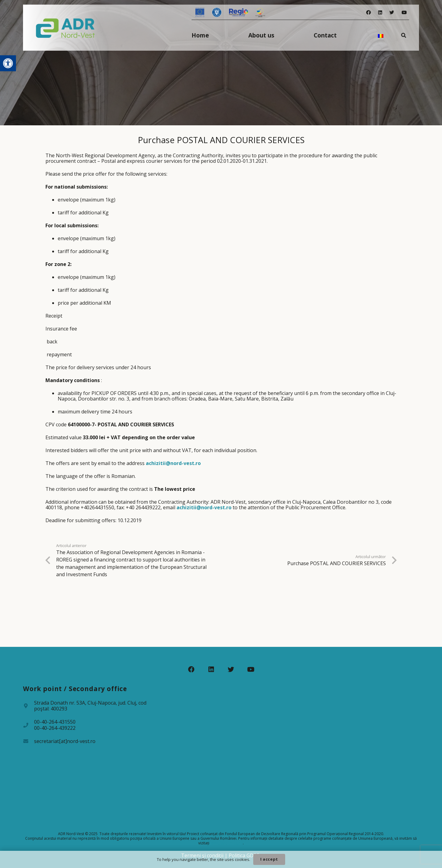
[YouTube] (404, 12)
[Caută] (404, 35)
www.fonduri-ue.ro (227, 843)
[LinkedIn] (380, 12)
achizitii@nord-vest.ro (173, 463)
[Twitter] (392, 12)
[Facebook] (368, 12)
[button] (8, 63)
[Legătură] (66, 28)
